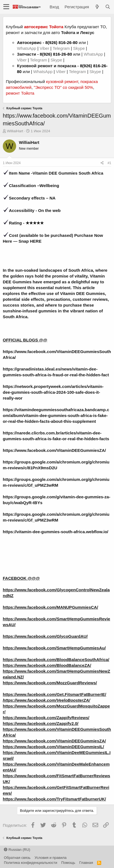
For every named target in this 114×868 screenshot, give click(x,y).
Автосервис (29, 42)
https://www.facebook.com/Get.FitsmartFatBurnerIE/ (54, 694)
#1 (109, 163)
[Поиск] (108, 7)
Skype (80, 48)
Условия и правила (50, 858)
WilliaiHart (15, 131)
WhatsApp (27, 48)
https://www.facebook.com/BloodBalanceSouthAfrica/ (56, 660)
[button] (6, 7)
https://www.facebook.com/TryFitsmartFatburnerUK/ (54, 799)
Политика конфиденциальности (31, 863)
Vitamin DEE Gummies (82, 293)
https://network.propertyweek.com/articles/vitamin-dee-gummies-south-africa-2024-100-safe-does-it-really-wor (53, 392)
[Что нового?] (97, 7)
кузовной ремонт (62, 81)
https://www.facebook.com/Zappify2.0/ (41, 723)
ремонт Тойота (20, 93)
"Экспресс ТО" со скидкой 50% (63, 87)
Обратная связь (17, 858)
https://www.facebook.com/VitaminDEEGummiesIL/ (53, 747)
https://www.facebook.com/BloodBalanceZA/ (47, 665)
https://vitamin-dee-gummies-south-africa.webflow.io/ (55, 532)
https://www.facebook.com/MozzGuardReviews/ (50, 683)
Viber (44, 48)
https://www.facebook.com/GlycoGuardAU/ (45, 636)
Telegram (62, 48)
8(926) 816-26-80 (61, 42)
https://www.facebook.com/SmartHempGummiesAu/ (54, 648)
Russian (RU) (17, 850)
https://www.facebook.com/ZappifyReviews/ (46, 718)
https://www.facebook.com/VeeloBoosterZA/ (46, 700)
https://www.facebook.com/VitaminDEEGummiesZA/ (54, 450)
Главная (86, 863)
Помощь (68, 863)
